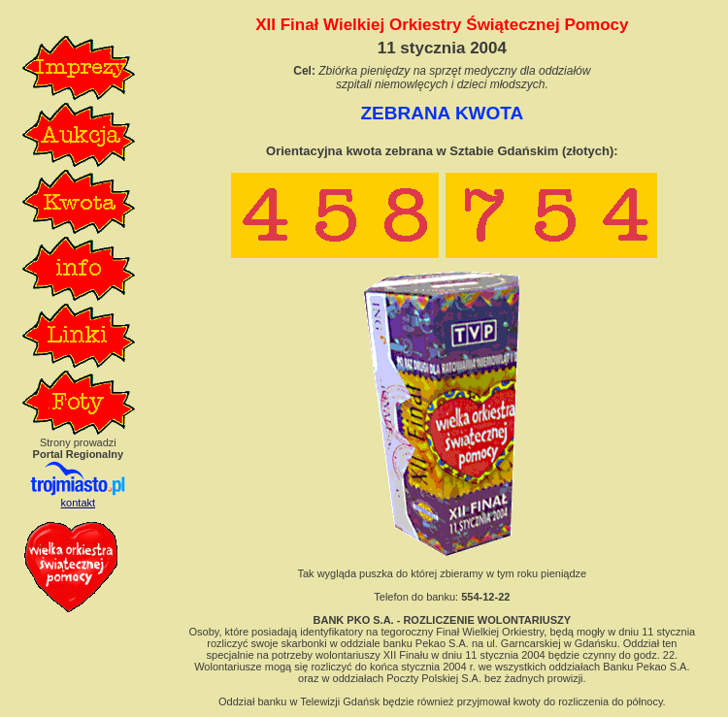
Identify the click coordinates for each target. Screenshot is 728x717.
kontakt (78, 503)
